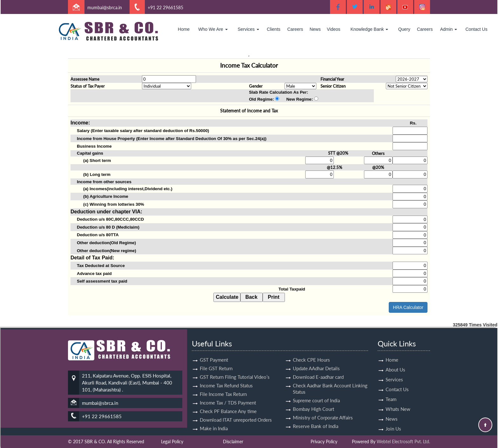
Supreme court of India (316, 395)
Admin (449, 29)
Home (184, 29)
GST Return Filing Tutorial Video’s (235, 371)
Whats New (398, 403)
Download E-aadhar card (318, 371)
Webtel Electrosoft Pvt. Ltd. (403, 441)
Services (248, 29)
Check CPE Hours (311, 354)
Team (391, 393)
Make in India (214, 423)
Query (404, 29)
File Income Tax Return (223, 388)
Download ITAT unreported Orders (236, 414)
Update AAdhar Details (316, 363)
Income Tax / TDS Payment (228, 397)
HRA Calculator (408, 307)
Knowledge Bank (369, 29)
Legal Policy (172, 441)
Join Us (393, 423)
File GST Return (216, 363)
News (315, 29)
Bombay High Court (313, 403)
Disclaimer (233, 441)
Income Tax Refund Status (226, 380)
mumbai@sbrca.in (105, 7)
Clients (274, 29)
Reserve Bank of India (316, 420)
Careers (295, 29)
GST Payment (214, 354)
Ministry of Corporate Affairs (323, 412)
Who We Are (213, 29)
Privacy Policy (324, 441)
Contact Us (476, 29)
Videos (334, 29)
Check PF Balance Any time (228, 405)
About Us (395, 364)
